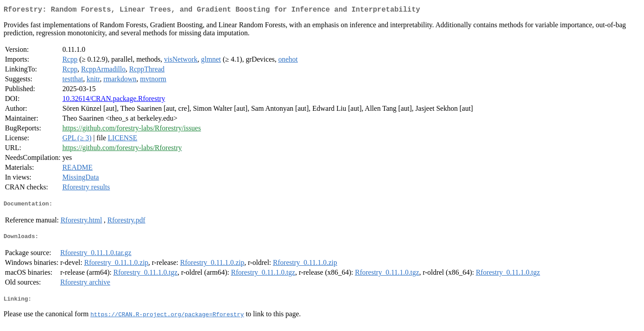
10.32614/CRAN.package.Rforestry (114, 100)
